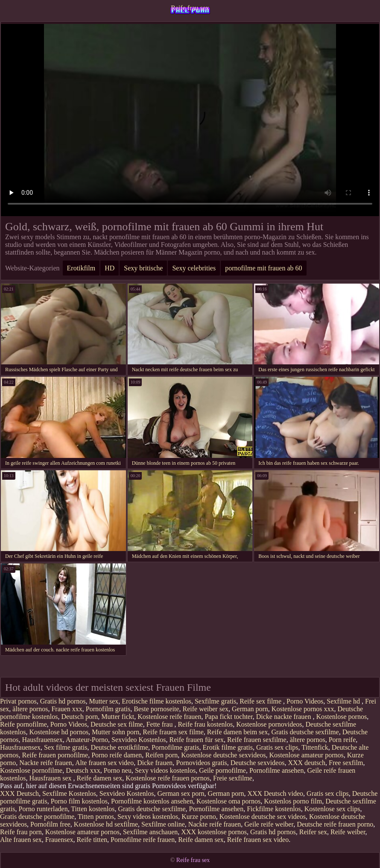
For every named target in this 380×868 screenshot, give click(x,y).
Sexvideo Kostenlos (139, 740)
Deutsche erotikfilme (119, 747)
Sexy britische (143, 268)
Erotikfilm (81, 268)
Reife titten (92, 840)
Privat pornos (18, 701)
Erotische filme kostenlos (156, 701)
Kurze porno (199, 817)
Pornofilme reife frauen (143, 840)
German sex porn (181, 793)
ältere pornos (30, 709)
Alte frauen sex (21, 840)
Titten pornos (96, 817)
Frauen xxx (67, 709)
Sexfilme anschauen (150, 832)
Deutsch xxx (83, 770)
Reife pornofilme (23, 724)
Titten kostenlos (93, 809)
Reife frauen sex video (258, 840)
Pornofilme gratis (175, 747)
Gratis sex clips (277, 747)
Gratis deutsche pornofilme (37, 817)
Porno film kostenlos (79, 801)
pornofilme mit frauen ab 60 (263, 268)
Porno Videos (305, 701)
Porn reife (342, 740)
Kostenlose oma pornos (228, 801)
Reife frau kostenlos (205, 724)
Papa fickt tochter (228, 717)
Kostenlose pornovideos (269, 724)
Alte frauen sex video (104, 763)
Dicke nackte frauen (285, 717)
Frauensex (59, 840)
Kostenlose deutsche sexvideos (223, 755)
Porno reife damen (117, 755)
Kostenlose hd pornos (59, 732)
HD (110, 268)
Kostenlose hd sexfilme (106, 824)
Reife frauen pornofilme (55, 755)
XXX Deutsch (19, 793)
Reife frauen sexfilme (257, 740)
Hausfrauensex (42, 740)
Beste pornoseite (156, 709)
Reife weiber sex (205, 709)
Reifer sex (313, 832)
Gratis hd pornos (63, 701)
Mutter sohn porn (115, 732)
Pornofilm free (50, 824)
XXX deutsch (307, 763)
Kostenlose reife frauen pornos (168, 778)
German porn (250, 709)
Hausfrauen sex (51, 778)
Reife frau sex (190, 8)
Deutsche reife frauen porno (335, 824)
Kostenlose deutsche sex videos (263, 817)
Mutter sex (104, 701)
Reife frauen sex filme (173, 732)
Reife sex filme (261, 701)
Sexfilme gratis (215, 701)
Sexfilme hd (344, 701)
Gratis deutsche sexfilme (305, 732)
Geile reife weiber (269, 824)
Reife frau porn (21, 832)
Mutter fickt (118, 717)
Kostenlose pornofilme (31, 770)
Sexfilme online (163, 824)
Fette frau (161, 724)
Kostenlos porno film (293, 801)
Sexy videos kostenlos (165, 770)
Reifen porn (161, 755)
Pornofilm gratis (108, 709)
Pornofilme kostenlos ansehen (152, 801)
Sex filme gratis (66, 747)
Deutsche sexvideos (258, 763)
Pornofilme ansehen (277, 770)
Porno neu (118, 770)
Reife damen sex (100, 778)
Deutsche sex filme (117, 724)
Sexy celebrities (194, 268)
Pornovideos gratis (202, 763)
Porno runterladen (43, 809)
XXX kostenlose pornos (214, 832)
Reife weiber (348, 832)
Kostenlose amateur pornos (307, 755)
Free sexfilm (346, 763)
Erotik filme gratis (228, 747)
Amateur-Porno (87, 740)
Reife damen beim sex (238, 732)
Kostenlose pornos (341, 717)
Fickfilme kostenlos (274, 809)
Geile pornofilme (222, 770)
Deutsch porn (80, 717)
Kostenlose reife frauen (169, 717)
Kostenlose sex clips (332, 809)
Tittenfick (315, 747)
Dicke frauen (155, 763)
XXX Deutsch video (275, 793)
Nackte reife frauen (45, 763)
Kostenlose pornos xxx (303, 709)
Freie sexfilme (233, 778)
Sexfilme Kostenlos (69, 793)
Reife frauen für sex (197, 740)
